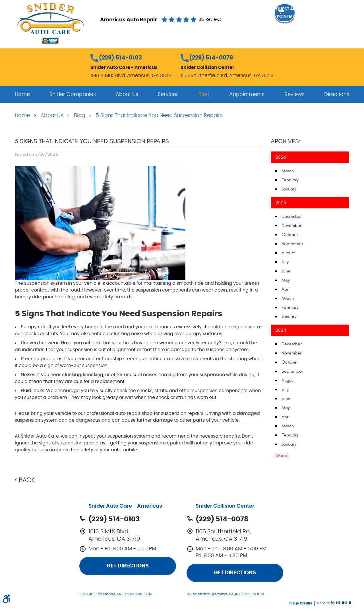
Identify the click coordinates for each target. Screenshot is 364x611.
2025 (281, 203)
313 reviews (210, 20)
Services (168, 95)
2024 (281, 330)
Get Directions (128, 566)
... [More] (280, 456)
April (286, 289)
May (286, 280)
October (290, 235)
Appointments (247, 95)
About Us (127, 95)
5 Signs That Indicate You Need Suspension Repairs (159, 116)
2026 (281, 157)
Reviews (294, 95)
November (291, 225)
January (289, 189)
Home (22, 95)
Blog (204, 95)
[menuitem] (22, 95)
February (290, 180)
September (292, 244)
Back (27, 480)
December (292, 216)
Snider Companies (73, 95)
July (285, 262)
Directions (337, 95)
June (286, 271)
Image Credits (301, 603)
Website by (334, 603)
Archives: (286, 141)
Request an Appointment (318, 19)
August (288, 253)
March (288, 171)
